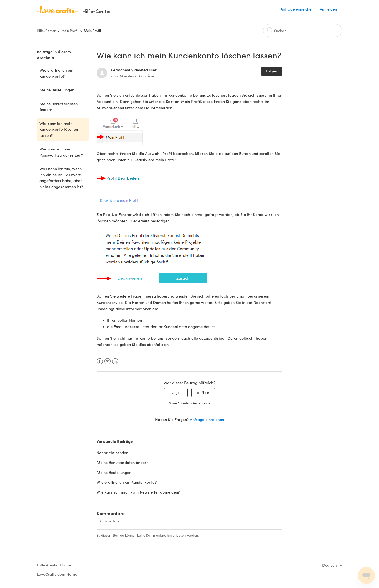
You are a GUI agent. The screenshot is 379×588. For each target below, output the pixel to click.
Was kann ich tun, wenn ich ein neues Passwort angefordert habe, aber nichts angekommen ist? (61, 178)
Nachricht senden (112, 453)
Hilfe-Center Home (54, 565)
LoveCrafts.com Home (57, 574)
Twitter (108, 361)
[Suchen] (303, 31)
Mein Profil (70, 31)
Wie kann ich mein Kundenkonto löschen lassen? (59, 129)
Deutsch (330, 565)
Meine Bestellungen (57, 90)
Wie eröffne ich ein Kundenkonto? (56, 73)
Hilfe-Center (46, 31)
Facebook (100, 361)
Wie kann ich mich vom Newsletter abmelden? (138, 492)
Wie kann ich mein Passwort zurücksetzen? (61, 152)
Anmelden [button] (328, 9)
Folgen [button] (272, 71)
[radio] (176, 393)
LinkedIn (115, 361)
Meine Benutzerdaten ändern (59, 107)
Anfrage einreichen (297, 9)
